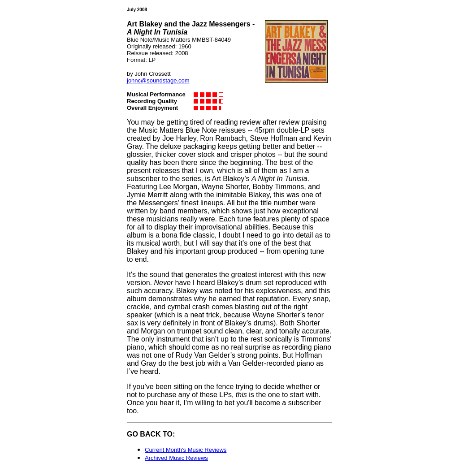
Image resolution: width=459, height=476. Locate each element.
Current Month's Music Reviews (186, 450)
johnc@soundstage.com (158, 80)
